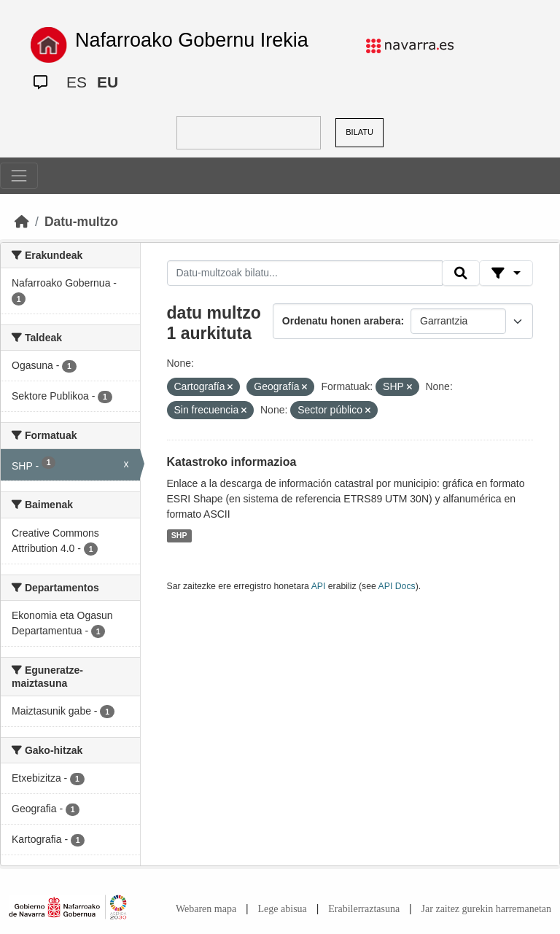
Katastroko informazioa (232, 462)
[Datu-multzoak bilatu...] (305, 273)
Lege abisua (283, 909)
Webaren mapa (206, 909)
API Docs (397, 586)
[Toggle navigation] (19, 176)
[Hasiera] (22, 222)
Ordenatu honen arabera (342, 321)
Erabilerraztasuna (364, 909)
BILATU (359, 132)
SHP (179, 536)
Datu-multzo (81, 222)
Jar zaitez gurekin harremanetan (486, 909)
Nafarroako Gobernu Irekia (192, 40)
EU (108, 82)
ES (77, 82)
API (319, 586)
